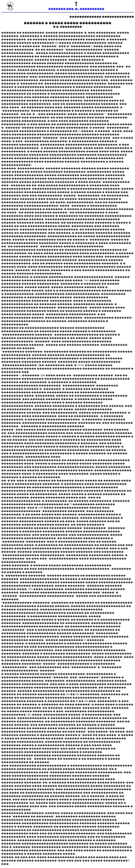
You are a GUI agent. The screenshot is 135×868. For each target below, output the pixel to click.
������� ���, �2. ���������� (76, 9)
